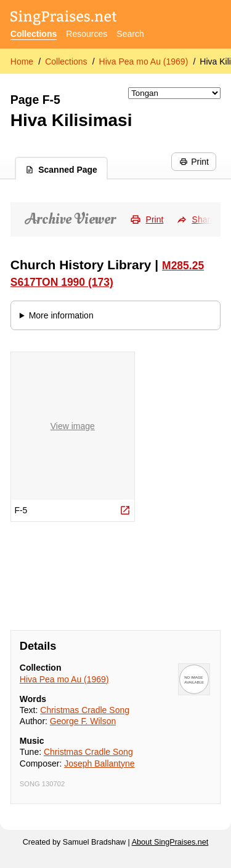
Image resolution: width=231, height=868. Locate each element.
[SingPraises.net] (64, 19)
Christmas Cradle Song (85, 710)
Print (194, 162)
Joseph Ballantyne (99, 763)
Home (22, 61)
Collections (34, 34)
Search (130, 34)
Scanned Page (61, 170)
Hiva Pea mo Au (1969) (144, 61)
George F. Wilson (83, 721)
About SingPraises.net (170, 842)
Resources (87, 34)
